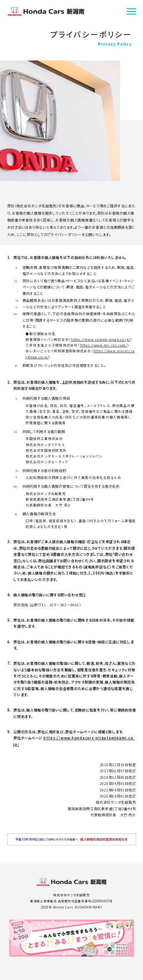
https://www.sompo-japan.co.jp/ (101, 339)
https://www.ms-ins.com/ (104, 345)
